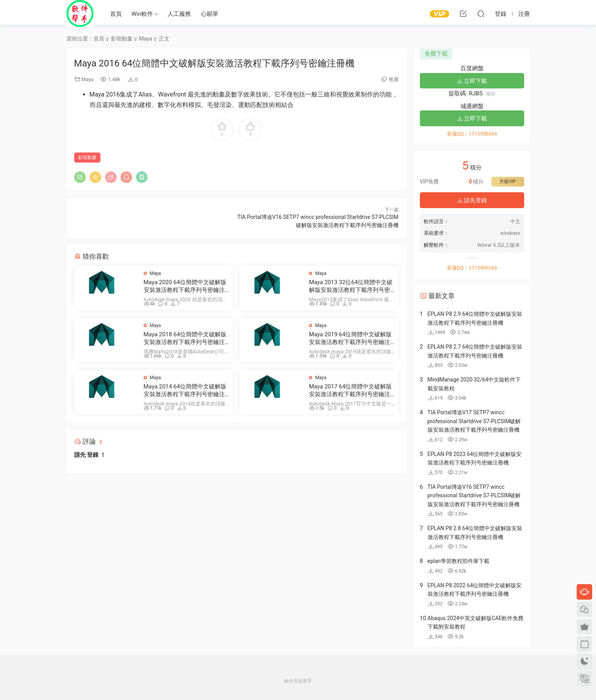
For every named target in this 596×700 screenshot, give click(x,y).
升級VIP (508, 181)
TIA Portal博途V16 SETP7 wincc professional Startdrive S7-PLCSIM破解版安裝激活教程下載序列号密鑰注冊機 (474, 496)
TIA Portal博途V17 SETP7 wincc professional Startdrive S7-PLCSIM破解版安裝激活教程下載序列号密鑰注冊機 (474, 421)
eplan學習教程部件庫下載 (458, 561)
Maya (87, 79)
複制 (491, 94)
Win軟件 (142, 14)
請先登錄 (472, 200)
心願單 (210, 14)
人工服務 (179, 14)
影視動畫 (87, 158)
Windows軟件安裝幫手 (80, 14)
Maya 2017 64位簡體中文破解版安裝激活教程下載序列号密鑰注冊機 (350, 391)
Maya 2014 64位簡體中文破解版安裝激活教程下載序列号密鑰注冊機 (185, 391)
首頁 (116, 14)
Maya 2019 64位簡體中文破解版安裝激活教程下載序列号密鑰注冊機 (350, 338)
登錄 (93, 455)
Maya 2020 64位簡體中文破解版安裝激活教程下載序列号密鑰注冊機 (185, 286)
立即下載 (472, 81)
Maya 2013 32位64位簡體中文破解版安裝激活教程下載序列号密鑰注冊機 (351, 286)
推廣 (394, 79)
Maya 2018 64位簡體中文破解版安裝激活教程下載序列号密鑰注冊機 (185, 338)
